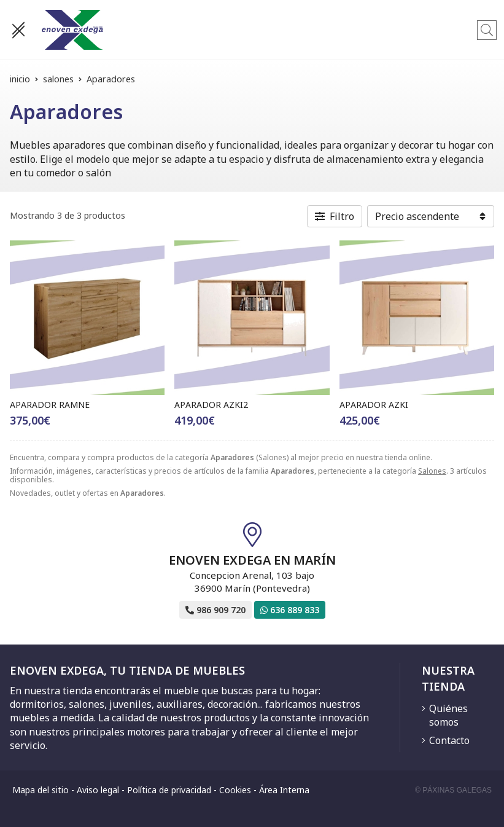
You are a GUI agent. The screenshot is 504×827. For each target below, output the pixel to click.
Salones (432, 471)
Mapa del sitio (41, 790)
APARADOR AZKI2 (211, 405)
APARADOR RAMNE (50, 405)
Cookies (235, 790)
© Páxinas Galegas (453, 790)
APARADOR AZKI (374, 405)
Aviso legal (98, 790)
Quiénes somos (448, 715)
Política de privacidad (169, 790)
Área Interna (284, 790)
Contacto (449, 740)
